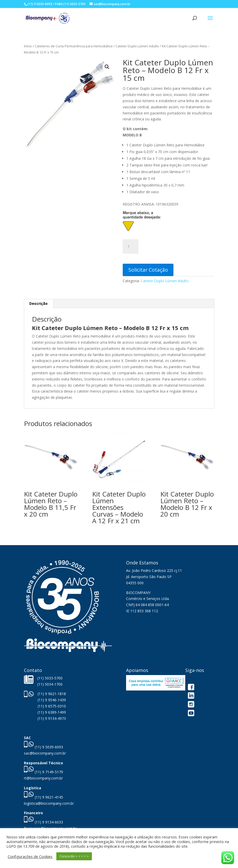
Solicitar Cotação (148, 270)
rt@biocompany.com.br (43, 778)
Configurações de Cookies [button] (30, 856)
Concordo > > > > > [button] (74, 856)
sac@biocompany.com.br (45, 753)
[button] (107, 67)
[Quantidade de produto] (130, 246)
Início (28, 46)
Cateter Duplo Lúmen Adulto (137, 46)
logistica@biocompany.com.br (49, 803)
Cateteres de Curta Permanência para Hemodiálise (74, 46)
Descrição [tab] (38, 303)
